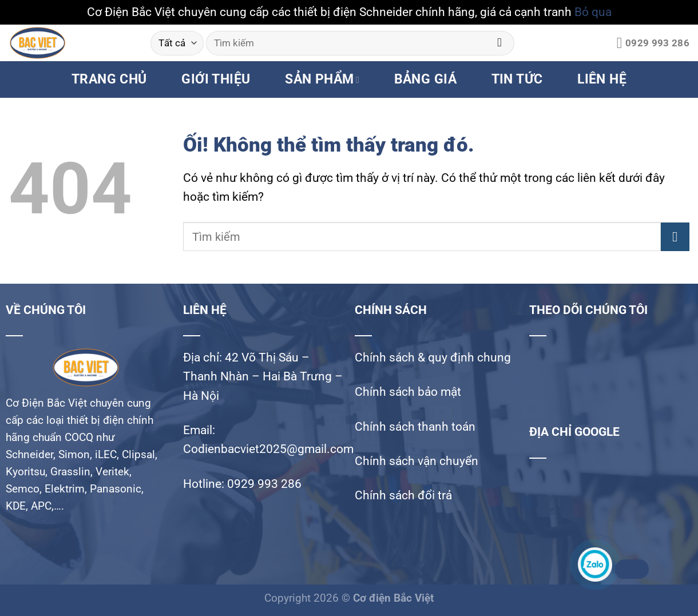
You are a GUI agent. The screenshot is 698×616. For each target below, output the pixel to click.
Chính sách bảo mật (408, 392)
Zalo (630, 569)
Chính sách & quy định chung (433, 357)
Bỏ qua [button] (593, 12)
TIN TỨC (517, 79)
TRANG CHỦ (109, 79)
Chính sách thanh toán (415, 427)
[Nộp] (500, 43)
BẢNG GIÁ (426, 79)
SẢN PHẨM (322, 79)
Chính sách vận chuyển (417, 461)
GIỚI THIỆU (216, 79)
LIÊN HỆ (602, 79)
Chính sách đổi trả (403, 495)
